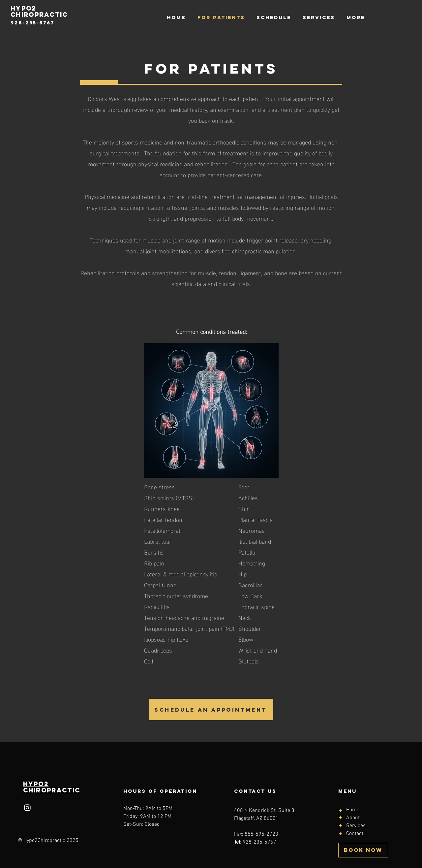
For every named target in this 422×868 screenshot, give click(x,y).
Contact (355, 834)
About (353, 818)
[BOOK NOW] (363, 850)
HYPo (34, 784)
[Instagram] (27, 808)
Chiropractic (52, 790)
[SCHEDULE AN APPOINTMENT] (211, 709)
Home (353, 810)
